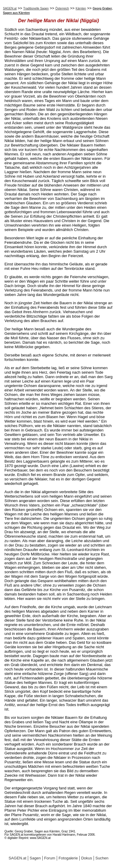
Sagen (35, 858)
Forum (50, 858)
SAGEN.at (10, 8)
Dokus (87, 858)
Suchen (102, 858)
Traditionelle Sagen (36, 8)
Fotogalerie (68, 858)
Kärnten (81, 8)
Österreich (62, 8)
